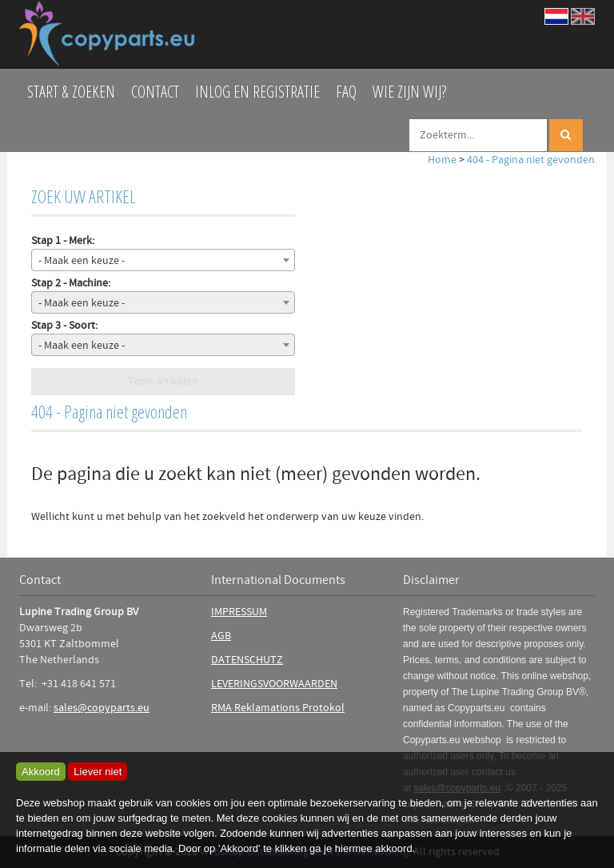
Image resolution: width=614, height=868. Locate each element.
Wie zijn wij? (409, 92)
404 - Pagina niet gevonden (531, 160)
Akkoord (41, 772)
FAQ (346, 92)
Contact (155, 92)
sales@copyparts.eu (102, 708)
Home (442, 160)
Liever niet (98, 772)
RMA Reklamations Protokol (278, 708)
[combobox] (163, 260)
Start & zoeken (71, 92)
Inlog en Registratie (257, 92)
